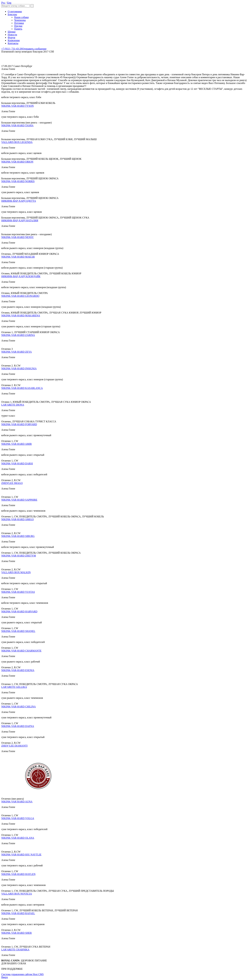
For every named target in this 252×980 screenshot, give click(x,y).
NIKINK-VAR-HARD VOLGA (18, 818)
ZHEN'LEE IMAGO (12, 483)
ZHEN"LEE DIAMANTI (14, 746)
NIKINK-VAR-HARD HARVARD (19, 612)
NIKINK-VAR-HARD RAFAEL (18, 913)
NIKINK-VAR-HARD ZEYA (16, 352)
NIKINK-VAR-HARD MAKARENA (21, 316)
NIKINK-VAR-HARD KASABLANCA (22, 388)
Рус (3, 3)
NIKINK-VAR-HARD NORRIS (18, 181)
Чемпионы (20, 20)
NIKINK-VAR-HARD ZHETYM (19, 556)
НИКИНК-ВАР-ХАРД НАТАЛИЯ (20, 220)
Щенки (12, 32)
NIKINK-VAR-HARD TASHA (17, 125)
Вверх (5, 977)
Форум (11, 37)
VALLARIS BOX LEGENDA (17, 142)
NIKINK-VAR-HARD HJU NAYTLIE (21, 855)
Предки (18, 26)
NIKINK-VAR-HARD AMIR (16, 444)
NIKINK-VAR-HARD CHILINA (18, 707)
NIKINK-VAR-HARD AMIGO (18, 519)
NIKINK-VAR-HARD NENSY (18, 237)
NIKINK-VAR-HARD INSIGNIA (19, 368)
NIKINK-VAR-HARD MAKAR (18, 257)
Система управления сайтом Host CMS (22, 974)
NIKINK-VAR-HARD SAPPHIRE (19, 500)
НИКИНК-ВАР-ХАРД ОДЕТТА (19, 201)
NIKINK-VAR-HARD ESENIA (18, 670)
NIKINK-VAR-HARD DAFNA (18, 726)
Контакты (13, 43)
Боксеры (12, 14)
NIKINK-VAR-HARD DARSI (17, 464)
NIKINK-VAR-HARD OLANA (18, 838)
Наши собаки (21, 17)
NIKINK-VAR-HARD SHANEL (18, 631)
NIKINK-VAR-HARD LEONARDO (20, 296)
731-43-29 (12, 49)
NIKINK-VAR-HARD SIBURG (18, 536)
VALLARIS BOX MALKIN (16, 572)
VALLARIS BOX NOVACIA (17, 894)
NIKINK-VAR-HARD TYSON (18, 106)
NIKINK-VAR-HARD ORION (17, 162)
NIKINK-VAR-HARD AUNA (17, 802)
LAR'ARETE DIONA (13, 405)
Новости (12, 35)
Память (18, 29)
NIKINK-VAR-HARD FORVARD (19, 424)
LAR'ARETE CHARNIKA (15, 950)
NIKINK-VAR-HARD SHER (16, 933)
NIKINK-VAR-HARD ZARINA (18, 335)
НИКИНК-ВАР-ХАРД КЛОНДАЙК (21, 276)
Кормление (14, 40)
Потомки (19, 23)
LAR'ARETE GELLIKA (14, 687)
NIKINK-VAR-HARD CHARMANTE (21, 651)
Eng (9, 3)
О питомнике (15, 11)
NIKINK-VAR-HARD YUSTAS (18, 592)
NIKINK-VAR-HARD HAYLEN (18, 874)
